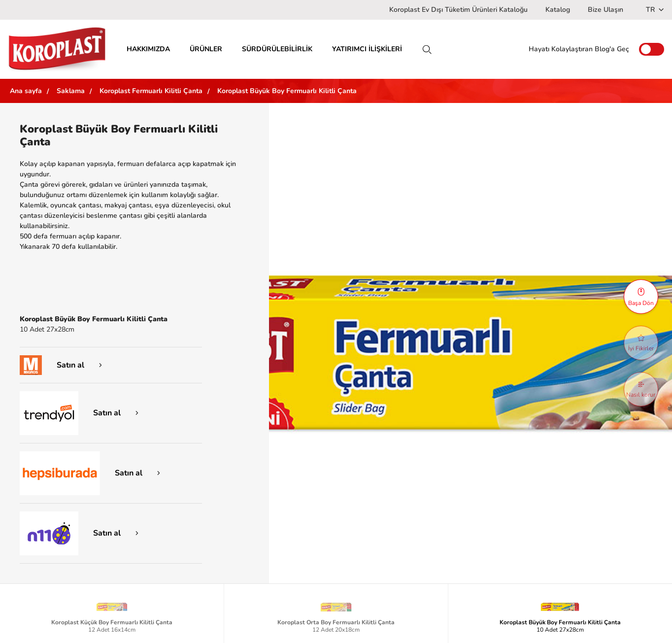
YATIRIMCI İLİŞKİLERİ (367, 49)
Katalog (558, 10)
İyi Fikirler (641, 343)
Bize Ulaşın (605, 10)
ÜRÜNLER (206, 49)
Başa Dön (641, 297)
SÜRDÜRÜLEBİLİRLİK (277, 49)
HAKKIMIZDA (148, 49)
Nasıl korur (641, 390)
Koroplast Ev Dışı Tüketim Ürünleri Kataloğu (458, 10)
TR (655, 10)
